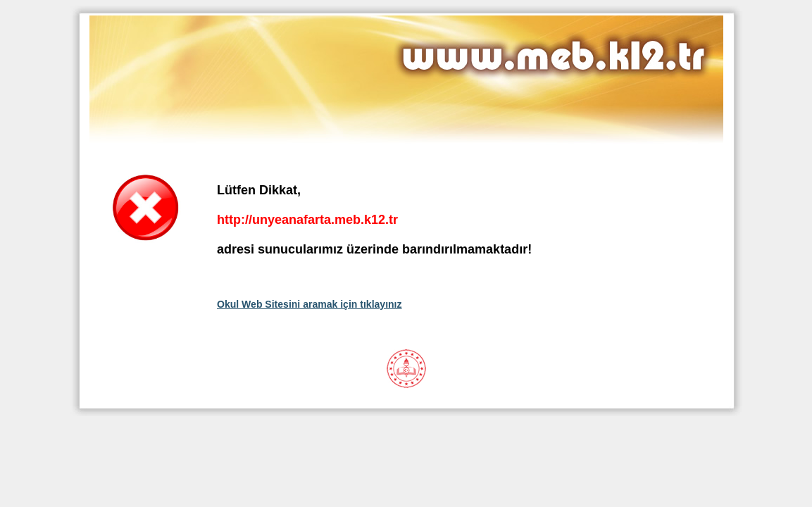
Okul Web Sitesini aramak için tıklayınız (310, 304)
